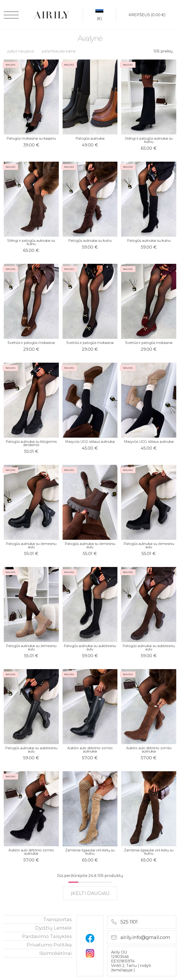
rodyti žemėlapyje (131, 968)
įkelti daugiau (90, 893)
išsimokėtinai (56, 953)
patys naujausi (21, 51)
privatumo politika (49, 945)
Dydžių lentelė (53, 928)
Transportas (57, 919)
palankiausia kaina (59, 51)
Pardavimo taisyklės (47, 936)
